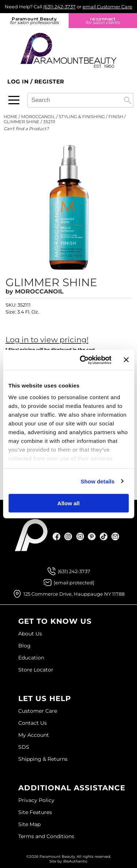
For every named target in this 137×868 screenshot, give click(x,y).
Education (31, 658)
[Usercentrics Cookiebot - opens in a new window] (83, 360)
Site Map (29, 824)
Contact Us (33, 723)
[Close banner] (126, 360)
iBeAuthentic (75, 861)
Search (128, 100)
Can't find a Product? (26, 129)
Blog (24, 646)
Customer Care (38, 711)
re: (103, 21)
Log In (19, 81)
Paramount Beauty (34, 21)
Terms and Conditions (46, 836)
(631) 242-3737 (59, 7)
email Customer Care (107, 7)
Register (49, 81)
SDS (24, 747)
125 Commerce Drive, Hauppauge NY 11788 (74, 594)
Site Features (35, 812)
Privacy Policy (36, 800)
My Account (34, 735)
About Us (30, 634)
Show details (98, 481)
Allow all (68, 503)
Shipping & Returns (43, 759)
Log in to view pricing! (47, 340)
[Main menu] (14, 100)
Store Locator (36, 670)
